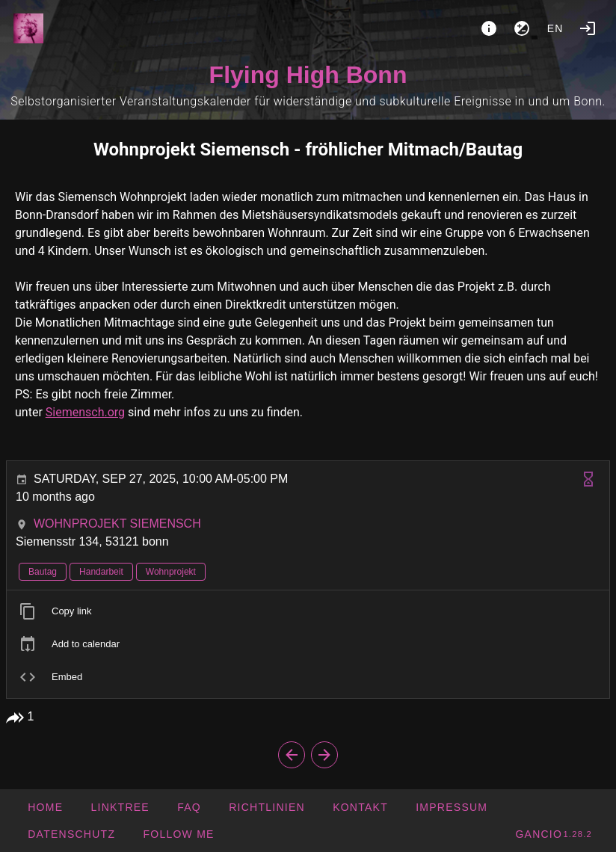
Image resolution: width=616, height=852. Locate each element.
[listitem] (308, 611)
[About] (489, 28)
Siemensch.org (85, 412)
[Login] (588, 28)
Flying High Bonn (308, 75)
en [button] (555, 28)
